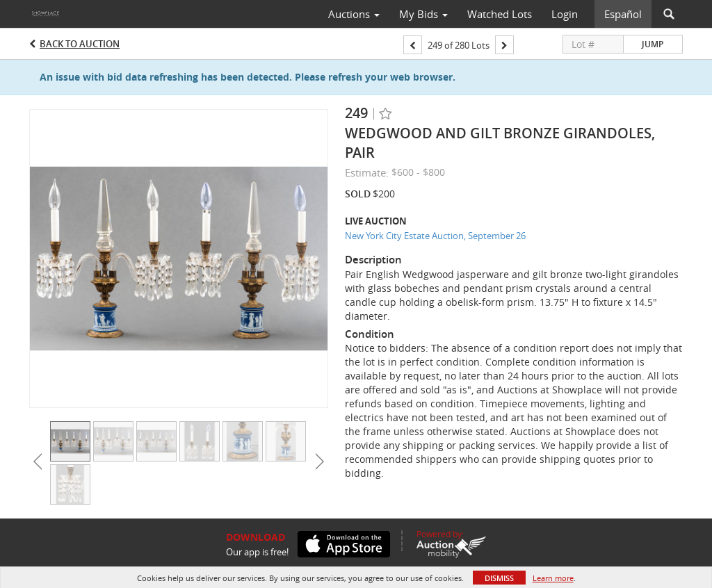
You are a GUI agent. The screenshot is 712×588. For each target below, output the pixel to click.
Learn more (553, 578)
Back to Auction (80, 44)
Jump (653, 44)
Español (623, 14)
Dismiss (499, 578)
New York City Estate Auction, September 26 (435, 236)
